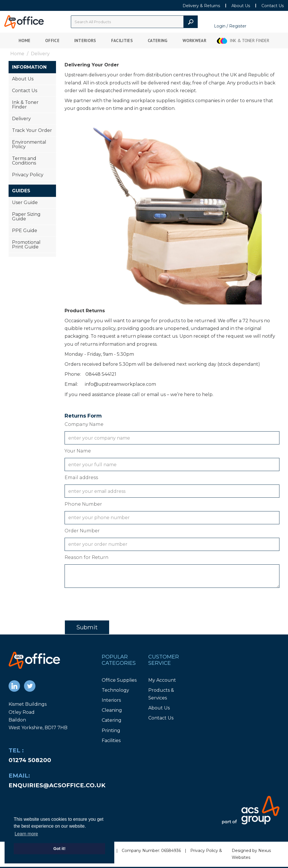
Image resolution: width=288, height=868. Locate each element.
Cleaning (112, 710)
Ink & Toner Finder (250, 40)
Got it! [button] (59, 849)
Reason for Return (87, 557)
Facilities (122, 40)
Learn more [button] (26, 834)
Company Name (84, 424)
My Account (162, 680)
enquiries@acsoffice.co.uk (57, 785)
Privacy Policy (28, 175)
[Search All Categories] (134, 22)
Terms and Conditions (24, 161)
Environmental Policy (29, 144)
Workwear (195, 40)
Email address (81, 478)
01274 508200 (30, 760)
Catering (158, 40)
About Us (241, 6)
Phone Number (83, 504)
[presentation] (108, 602)
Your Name (78, 451)
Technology (115, 690)
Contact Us (273, 6)
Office (52, 40)
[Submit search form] (191, 22)
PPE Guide (25, 231)
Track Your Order (32, 130)
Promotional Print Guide (26, 245)
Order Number (82, 531)
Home (24, 40)
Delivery (21, 119)
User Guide (25, 202)
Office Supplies (119, 680)
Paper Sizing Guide (26, 216)
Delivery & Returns (201, 6)
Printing (111, 730)
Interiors (85, 40)
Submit (87, 627)
